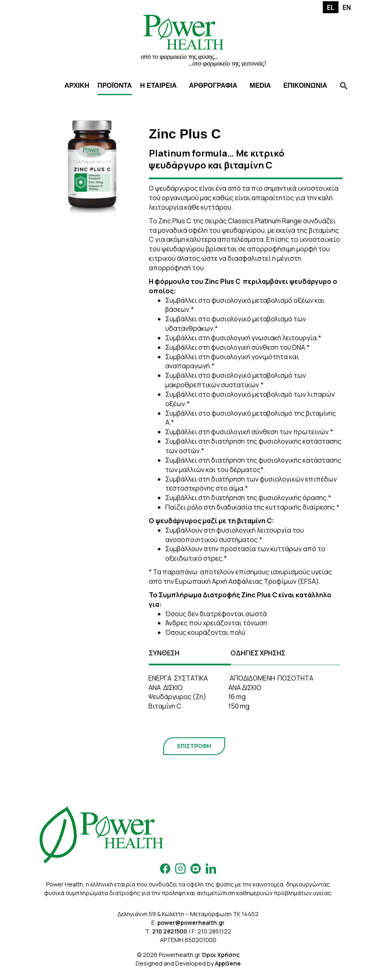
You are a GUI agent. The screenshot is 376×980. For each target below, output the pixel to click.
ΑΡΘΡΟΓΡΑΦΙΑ (213, 85)
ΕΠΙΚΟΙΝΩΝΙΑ (305, 85)
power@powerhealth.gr (191, 923)
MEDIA (261, 85)
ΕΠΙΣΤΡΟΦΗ (194, 746)
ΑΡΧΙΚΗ (77, 85)
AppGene (228, 963)
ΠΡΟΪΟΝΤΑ (115, 85)
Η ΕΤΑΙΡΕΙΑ (159, 85)
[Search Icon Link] (344, 87)
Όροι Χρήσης (221, 955)
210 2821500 (170, 931)
